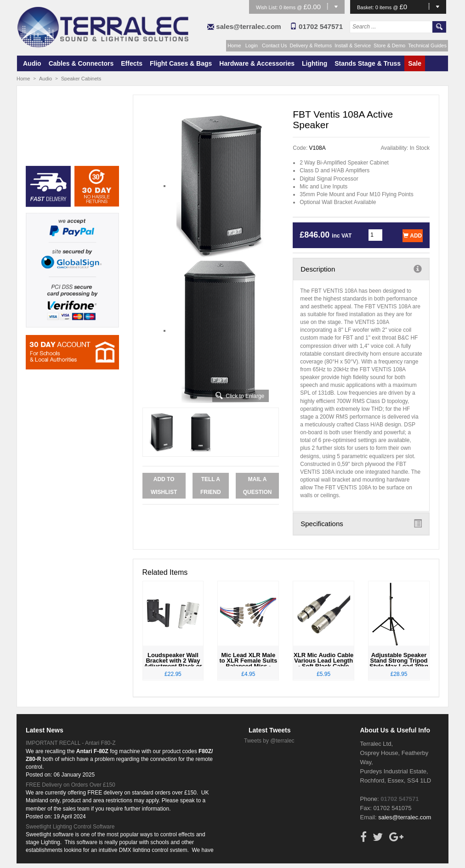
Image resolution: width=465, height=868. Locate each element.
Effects (132, 63)
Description (361, 269)
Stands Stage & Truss (368, 63)
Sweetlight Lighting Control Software (70, 827)
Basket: (366, 7)
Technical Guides (427, 45)
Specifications (361, 523)
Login (252, 45)
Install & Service (353, 45)
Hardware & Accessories (257, 63)
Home (234, 45)
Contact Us (274, 45)
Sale (415, 63)
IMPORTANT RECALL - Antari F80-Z (71, 743)
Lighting (315, 63)
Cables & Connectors (81, 63)
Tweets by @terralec (269, 741)
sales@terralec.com (248, 26)
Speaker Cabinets (81, 79)
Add (412, 236)
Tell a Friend (211, 486)
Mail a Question (258, 486)
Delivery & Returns (311, 45)
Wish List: (268, 7)
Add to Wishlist (164, 486)
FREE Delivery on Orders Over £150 (71, 785)
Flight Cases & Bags (181, 63)
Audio (32, 63)
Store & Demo (389, 45)
